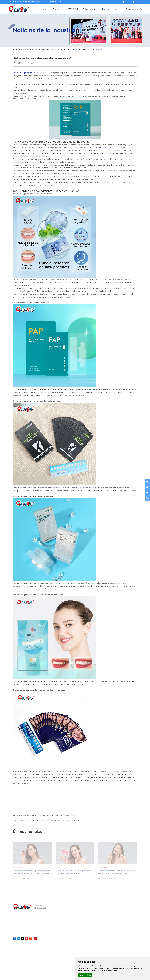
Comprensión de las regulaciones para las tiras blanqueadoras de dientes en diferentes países (32, 874)
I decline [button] (89, 975)
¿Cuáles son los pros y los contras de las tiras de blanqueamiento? (52, 820)
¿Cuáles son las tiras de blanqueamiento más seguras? (79, 50)
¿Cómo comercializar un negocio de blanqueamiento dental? (73, 874)
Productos (58, 9)
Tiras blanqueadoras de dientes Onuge (37, 957)
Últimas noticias (28, 832)
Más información (23, 881)
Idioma (115, 2)
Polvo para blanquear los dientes (87, 916)
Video (118, 9)
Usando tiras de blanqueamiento (105, 148)
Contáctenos (132, 9)
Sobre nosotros (90, 9)
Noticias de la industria (41, 50)
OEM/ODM (73, 9)
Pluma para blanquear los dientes (87, 919)
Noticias (106, 9)
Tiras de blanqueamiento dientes (27, 73)
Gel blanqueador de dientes (85, 922)
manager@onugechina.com (32, 2)
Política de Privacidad (113, 950)
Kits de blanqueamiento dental (86, 929)
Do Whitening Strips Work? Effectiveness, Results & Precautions (50, 816)
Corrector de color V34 (83, 932)
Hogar (45, 9)
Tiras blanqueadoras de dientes (87, 913)
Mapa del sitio (98, 950)
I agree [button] (81, 975)
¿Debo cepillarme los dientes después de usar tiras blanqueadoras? (117, 874)
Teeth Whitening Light (82, 926)
